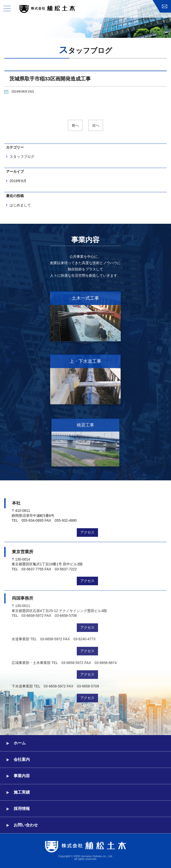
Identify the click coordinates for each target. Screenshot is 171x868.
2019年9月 (18, 181)
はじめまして (20, 205)
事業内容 (22, 776)
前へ (75, 125)
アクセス (87, 530)
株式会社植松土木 (47, 9)
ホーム (20, 743)
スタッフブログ (22, 157)
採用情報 (22, 809)
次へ (96, 125)
